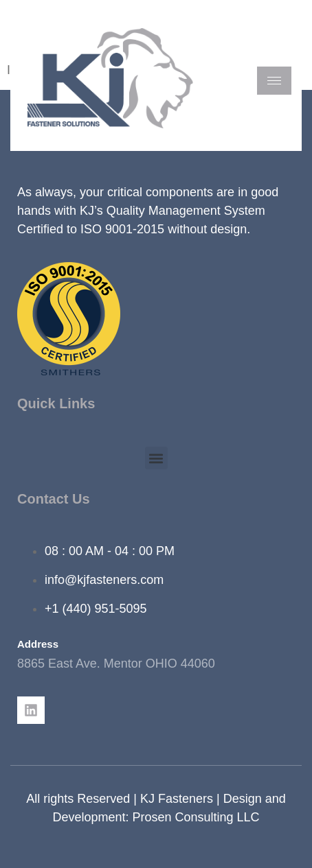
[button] (156, 458)
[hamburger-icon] (274, 81)
